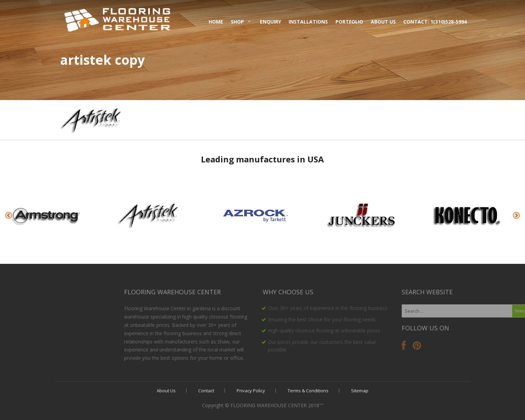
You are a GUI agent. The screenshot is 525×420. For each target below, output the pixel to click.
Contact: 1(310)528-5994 (435, 22)
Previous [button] (9, 215)
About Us (383, 22)
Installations (308, 22)
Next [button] (516, 215)
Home (216, 22)
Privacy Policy (251, 391)
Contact (206, 391)
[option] (52, 215)
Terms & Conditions (308, 391)
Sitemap (360, 391)
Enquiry (270, 22)
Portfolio (349, 22)
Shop (237, 22)
